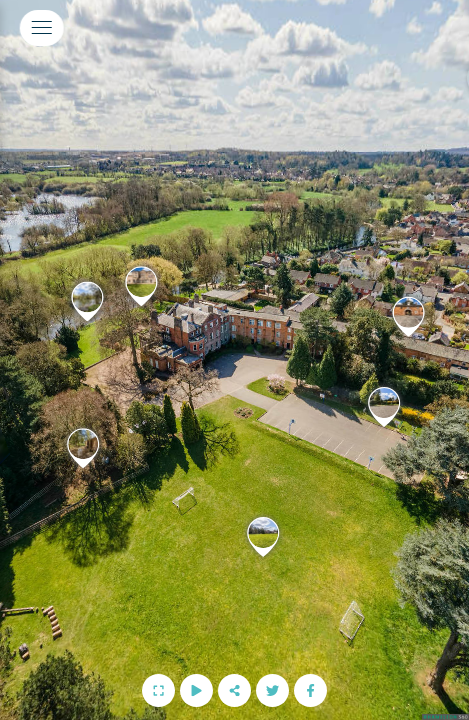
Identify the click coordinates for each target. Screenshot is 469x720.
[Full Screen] (158, 690)
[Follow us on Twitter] (272, 690)
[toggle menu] (42, 28)
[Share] (234, 690)
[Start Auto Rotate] (196, 690)
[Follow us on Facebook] (310, 690)
